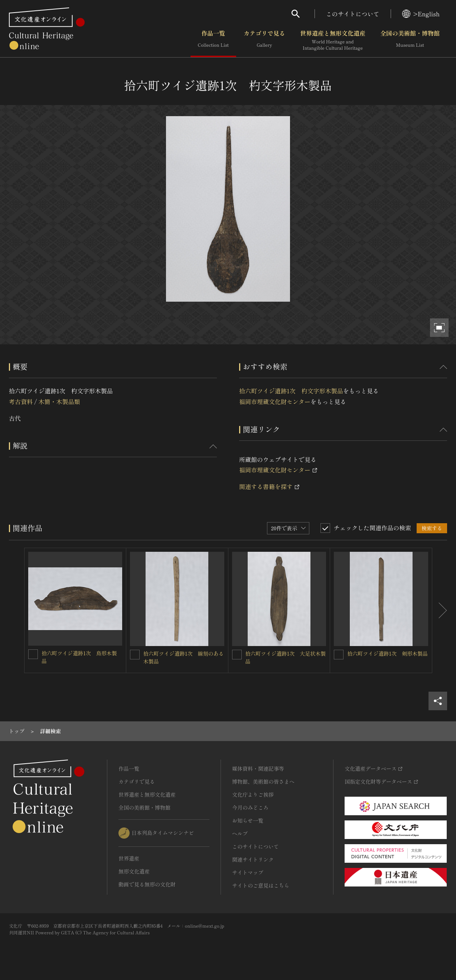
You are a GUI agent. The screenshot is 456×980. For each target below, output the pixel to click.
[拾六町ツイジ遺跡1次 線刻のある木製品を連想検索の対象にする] (135, 655)
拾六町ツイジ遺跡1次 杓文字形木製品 (291, 391)
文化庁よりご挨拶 (253, 794)
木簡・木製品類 (59, 401)
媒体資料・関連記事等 (258, 768)
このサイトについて (353, 14)
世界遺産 (129, 858)
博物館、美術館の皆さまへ (263, 781)
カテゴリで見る (264, 40)
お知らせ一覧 (248, 820)
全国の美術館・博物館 (410, 40)
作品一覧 (213, 40)
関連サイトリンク (253, 859)
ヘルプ (240, 833)
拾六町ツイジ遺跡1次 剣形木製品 (387, 653)
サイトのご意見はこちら (261, 885)
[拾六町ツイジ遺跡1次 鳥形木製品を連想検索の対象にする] (33, 654)
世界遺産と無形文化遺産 (333, 40)
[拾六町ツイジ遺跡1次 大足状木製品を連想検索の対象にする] (237, 655)
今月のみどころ (250, 807)
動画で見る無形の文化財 (147, 884)
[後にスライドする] (440, 610)
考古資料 (21, 401)
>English (421, 14)
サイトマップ (248, 872)
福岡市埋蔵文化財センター (275, 401)
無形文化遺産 (134, 871)
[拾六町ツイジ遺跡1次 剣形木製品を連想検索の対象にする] (339, 655)
